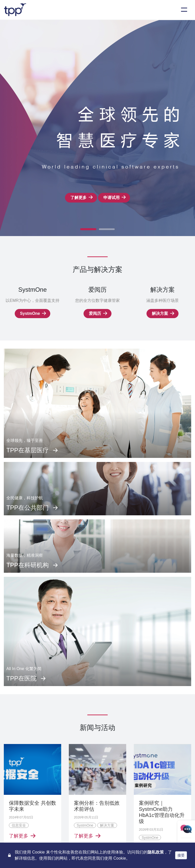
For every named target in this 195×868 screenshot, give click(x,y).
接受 (181, 855)
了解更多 (78, 198)
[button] (88, 229)
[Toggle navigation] (184, 10)
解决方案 (160, 313)
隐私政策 (156, 852)
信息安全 (19, 826)
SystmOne (30, 313)
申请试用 (111, 198)
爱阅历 (95, 313)
